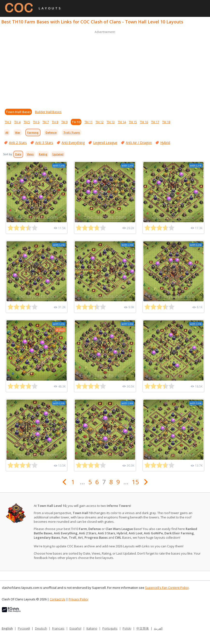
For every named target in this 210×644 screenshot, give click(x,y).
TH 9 (64, 122)
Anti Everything (73, 143)
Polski (127, 628)
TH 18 (166, 122)
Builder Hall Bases (48, 112)
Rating (43, 154)
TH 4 (17, 122)
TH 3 (8, 122)
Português (110, 628)
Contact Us (58, 599)
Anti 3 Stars (44, 143)
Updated (58, 154)
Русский (24, 628)
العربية (158, 628)
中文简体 (143, 628)
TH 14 (122, 122)
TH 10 (76, 122)
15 (135, 482)
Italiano (92, 628)
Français (58, 628)
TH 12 (100, 122)
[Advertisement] (105, 68)
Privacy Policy (78, 599)
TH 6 (36, 122)
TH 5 (27, 122)
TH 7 (46, 122)
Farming (33, 132)
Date (18, 154)
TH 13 (111, 122)
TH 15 (133, 122)
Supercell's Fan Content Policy (167, 588)
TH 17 (155, 122)
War (18, 132)
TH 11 (88, 122)
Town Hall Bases (18, 112)
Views (30, 154)
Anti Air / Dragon (139, 143)
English (7, 628)
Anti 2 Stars (18, 143)
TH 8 (55, 122)
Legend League (105, 143)
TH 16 (144, 122)
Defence (51, 132)
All (7, 132)
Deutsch (41, 628)
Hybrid (165, 143)
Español (75, 628)
